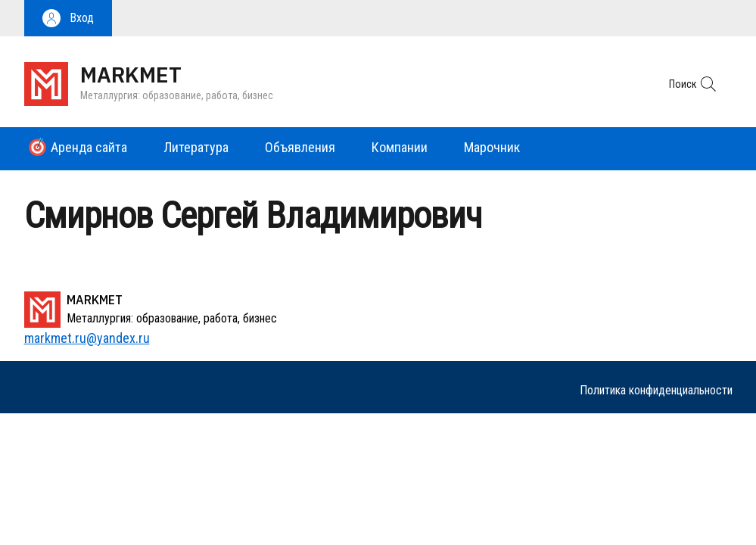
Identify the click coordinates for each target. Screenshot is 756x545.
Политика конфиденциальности (656, 390)
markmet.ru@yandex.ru (87, 338)
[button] (68, 18)
